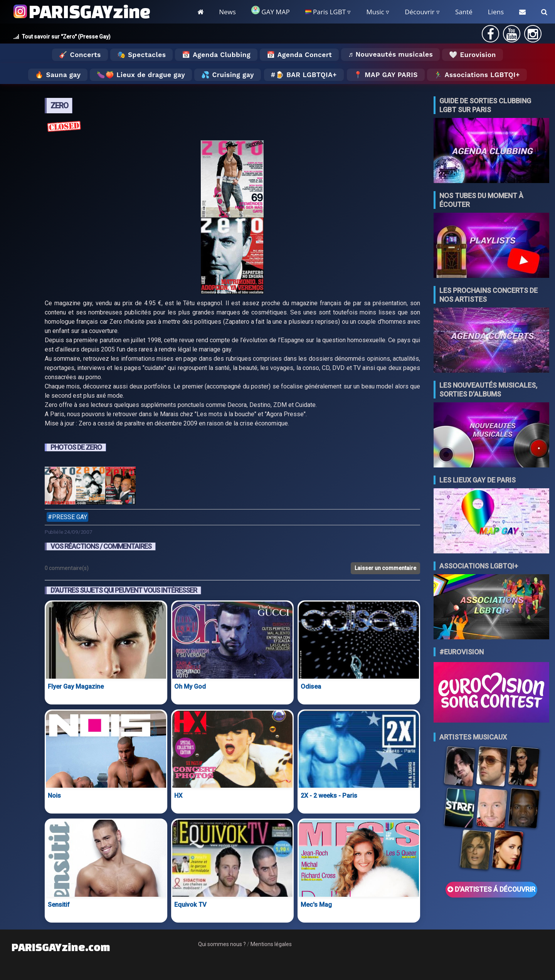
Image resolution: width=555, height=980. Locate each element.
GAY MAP (271, 11)
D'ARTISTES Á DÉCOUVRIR (491, 889)
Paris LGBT (325, 12)
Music (375, 12)
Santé (464, 12)
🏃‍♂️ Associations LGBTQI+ (477, 75)
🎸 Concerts (80, 55)
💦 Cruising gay (228, 75)
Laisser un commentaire (385, 568)
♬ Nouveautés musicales (390, 54)
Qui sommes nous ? (222, 944)
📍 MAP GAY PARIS (386, 75)
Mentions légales (271, 944)
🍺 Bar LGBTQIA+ (306, 75)
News (227, 12)
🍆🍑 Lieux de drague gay (141, 75)
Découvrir (420, 12)
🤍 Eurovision (472, 55)
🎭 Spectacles (142, 55)
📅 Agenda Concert (299, 55)
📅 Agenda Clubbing (216, 55)
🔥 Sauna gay (58, 75)
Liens (496, 12)
